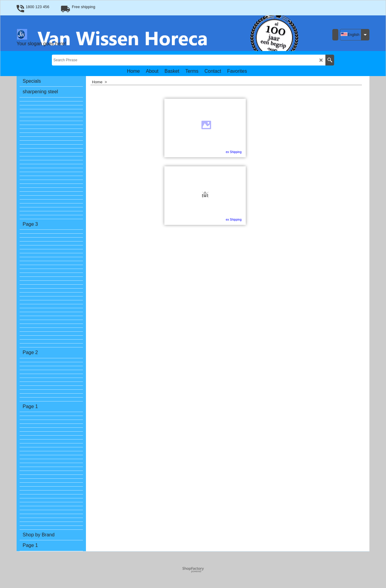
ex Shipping (211, 152)
